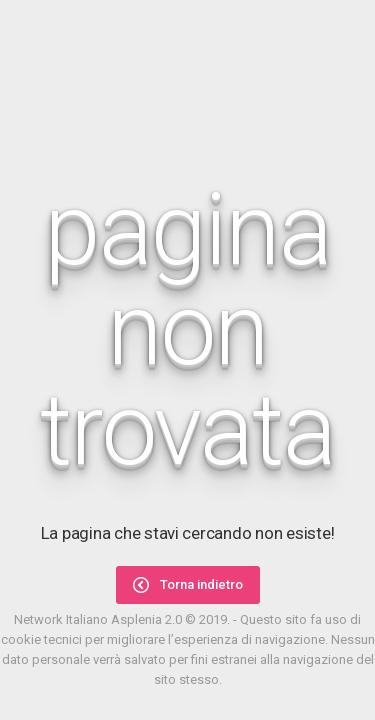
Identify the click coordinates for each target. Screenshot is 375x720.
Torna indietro (188, 585)
